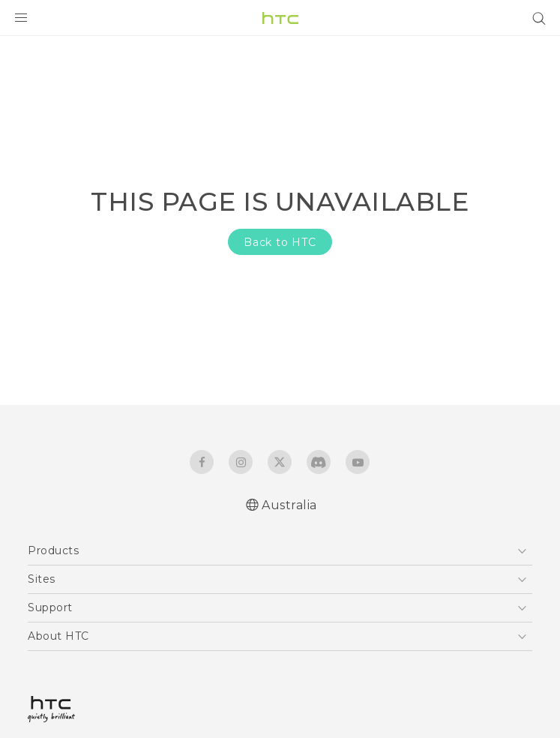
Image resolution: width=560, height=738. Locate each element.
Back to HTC (280, 242)
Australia (289, 505)
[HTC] (280, 18)
